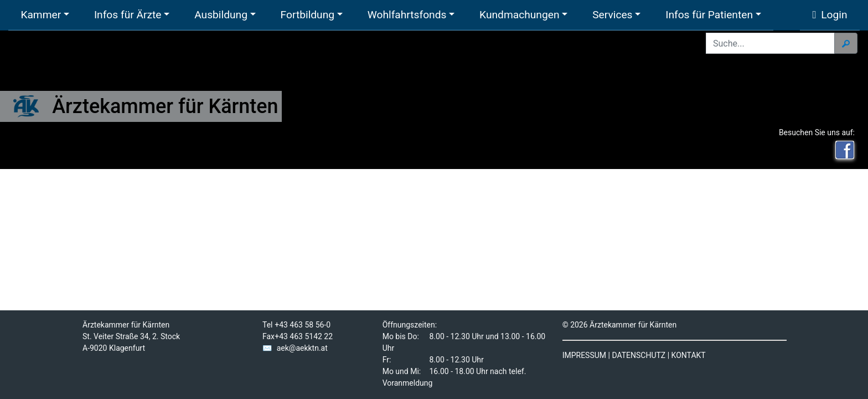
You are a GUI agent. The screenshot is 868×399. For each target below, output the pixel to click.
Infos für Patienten (709, 15)
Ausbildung (221, 15)
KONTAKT (689, 355)
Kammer (41, 15)
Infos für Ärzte (128, 15)
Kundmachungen (519, 15)
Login (830, 15)
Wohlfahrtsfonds (407, 15)
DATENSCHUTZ (639, 355)
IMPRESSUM (584, 355)
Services (612, 15)
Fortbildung (308, 15)
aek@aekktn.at (302, 348)
